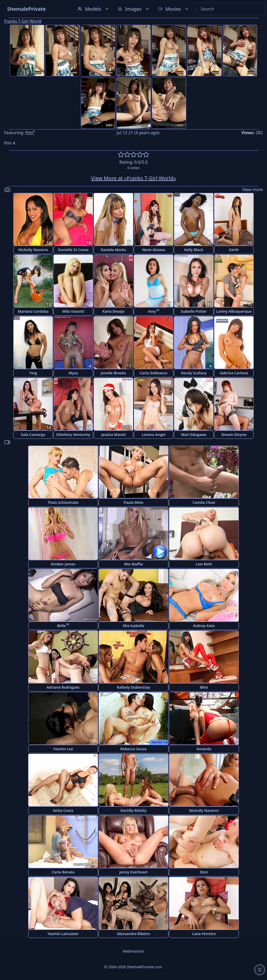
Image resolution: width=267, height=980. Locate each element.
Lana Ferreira (204, 934)
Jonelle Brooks (113, 373)
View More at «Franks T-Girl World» (133, 178)
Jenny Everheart (134, 872)
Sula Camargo (33, 435)
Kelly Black (194, 250)
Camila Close (204, 502)
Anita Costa (63, 810)
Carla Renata (63, 872)
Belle (63, 625)
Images (134, 9)
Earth (234, 250)
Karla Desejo (113, 311)
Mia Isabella (133, 626)
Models (94, 9)
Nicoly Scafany (194, 373)
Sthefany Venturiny (73, 435)
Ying (33, 373)
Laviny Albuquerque (234, 311)
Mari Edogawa (194, 435)
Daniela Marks (113, 250)
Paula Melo (133, 502)
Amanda (204, 749)
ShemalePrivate (26, 9)
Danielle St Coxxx (73, 250)
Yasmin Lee (63, 749)
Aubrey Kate (204, 626)
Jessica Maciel (113, 435)
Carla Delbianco (154, 373)
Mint (204, 687)
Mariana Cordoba (33, 311)
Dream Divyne (234, 435)
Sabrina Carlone (234, 373)
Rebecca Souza (133, 749)
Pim (30, 133)
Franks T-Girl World (23, 21)
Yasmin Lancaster (63, 934)
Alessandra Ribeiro (133, 934)
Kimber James (63, 564)
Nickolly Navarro (33, 250)
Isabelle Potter (194, 311)
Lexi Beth (204, 564)
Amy (154, 311)
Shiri (204, 872)
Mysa (73, 373)
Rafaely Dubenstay (133, 687)
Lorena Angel (154, 435)
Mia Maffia (134, 564)
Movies (174, 9)
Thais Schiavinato (63, 502)
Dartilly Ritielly (133, 810)
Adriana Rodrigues (63, 687)
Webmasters (133, 951)
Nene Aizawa (154, 250)
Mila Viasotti (73, 311)
